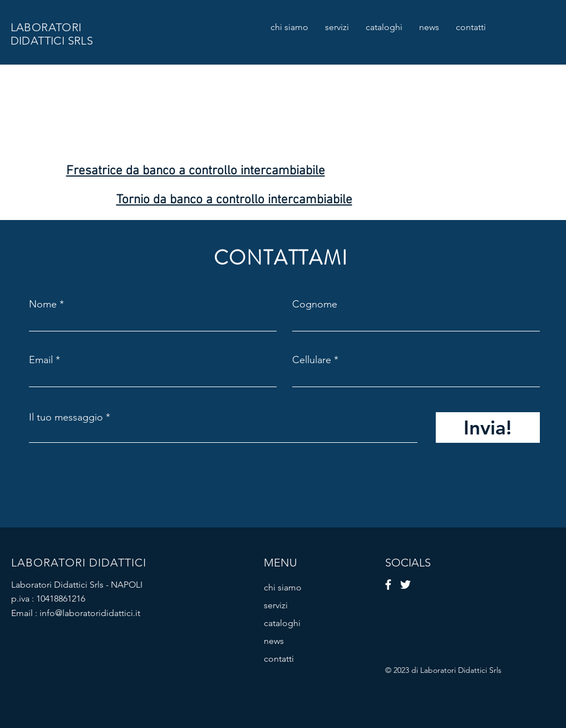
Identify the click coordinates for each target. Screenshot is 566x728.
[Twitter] (405, 585)
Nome (43, 304)
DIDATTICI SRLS (52, 41)
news (274, 641)
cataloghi (282, 623)
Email (41, 360)
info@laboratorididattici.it (90, 613)
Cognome (315, 304)
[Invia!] (488, 427)
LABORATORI (46, 27)
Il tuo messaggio (66, 417)
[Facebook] (388, 585)
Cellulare (312, 360)
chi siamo (283, 587)
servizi (276, 605)
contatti (279, 659)
